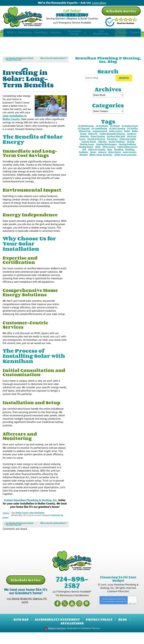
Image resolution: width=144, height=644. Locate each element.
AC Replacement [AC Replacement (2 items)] (130, 131)
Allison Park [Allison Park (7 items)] (85, 136)
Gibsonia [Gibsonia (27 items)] (102, 146)
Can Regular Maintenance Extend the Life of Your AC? (20, 63)
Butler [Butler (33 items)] (127, 136)
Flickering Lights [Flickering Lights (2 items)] (128, 144)
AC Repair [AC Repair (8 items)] (115, 131)
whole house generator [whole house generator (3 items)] (125, 159)
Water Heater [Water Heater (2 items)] (115, 157)
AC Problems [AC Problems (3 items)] (102, 131)
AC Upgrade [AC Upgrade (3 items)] (84, 133)
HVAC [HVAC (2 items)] (98, 151)
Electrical (56, 529)
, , (27, 614)
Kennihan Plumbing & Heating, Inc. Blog (108, 64)
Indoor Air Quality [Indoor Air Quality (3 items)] (97, 154)
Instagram (78, 616)
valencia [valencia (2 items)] (102, 157)
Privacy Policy (111, 614)
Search (124, 83)
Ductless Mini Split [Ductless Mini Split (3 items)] (116, 141)
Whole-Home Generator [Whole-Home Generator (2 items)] (101, 159)
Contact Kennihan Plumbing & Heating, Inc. (31, 514)
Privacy (130, 616)
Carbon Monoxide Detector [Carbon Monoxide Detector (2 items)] (112, 138)
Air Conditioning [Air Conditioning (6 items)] (99, 133)
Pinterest (84, 616)
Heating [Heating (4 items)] (131, 146)
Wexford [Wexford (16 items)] (83, 159)
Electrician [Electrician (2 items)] (112, 144)
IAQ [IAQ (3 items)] (84, 154)
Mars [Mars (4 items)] (110, 154)
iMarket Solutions (57, 640)
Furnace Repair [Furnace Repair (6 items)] (89, 146)
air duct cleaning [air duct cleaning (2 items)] (117, 133)
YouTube (72, 616)
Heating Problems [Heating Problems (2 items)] (128, 149)
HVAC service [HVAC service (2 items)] (109, 151)
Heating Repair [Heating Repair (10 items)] (86, 151)
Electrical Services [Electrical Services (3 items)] (96, 144)
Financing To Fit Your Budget (118, 592)
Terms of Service (120, 614)
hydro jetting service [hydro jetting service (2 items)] (127, 151)
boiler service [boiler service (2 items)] (116, 136)
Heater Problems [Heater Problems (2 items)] (117, 146)
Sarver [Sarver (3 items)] (93, 157)
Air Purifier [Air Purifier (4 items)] (132, 133)
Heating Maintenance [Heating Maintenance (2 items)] (107, 149)
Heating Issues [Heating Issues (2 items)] (87, 149)
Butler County (22, 526)
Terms (135, 616)
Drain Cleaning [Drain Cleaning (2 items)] (98, 141)
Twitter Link (6, 527)
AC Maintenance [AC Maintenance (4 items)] (86, 131)
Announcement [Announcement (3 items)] (100, 136)
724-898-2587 (72, 15)
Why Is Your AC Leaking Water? (53, 63)
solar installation (37, 526)
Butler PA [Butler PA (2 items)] (93, 138)
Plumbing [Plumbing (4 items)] (119, 154)
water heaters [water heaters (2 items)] (130, 157)
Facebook (60, 616)
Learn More (99, 3)
